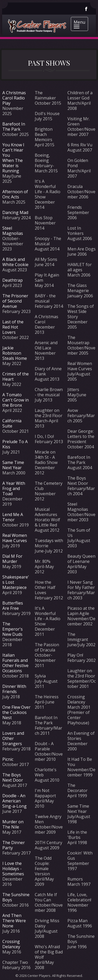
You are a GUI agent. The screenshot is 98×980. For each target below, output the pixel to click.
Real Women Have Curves (15, 538)
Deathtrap (13, 280)
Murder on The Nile (13, 824)
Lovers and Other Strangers (13, 738)
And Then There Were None (14, 921)
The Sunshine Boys (16, 897)
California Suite (12, 423)
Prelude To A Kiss (15, 444)
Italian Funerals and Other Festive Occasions (15, 663)
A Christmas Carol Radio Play (14, 98)
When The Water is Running (13, 166)
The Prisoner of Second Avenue (15, 301)
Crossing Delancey (11, 944)
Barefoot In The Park (14, 127)
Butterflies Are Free (13, 606)
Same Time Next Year (13, 465)
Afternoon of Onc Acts (15, 194)
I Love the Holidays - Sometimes (13, 869)
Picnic (8, 759)
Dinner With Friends (14, 689)
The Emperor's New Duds (13, 629)
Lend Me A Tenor (13, 517)
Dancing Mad (15, 212)
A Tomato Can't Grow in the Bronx (16, 400)
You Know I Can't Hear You (13, 150)
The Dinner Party (14, 845)
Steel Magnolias (13, 231)
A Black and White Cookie (15, 262)
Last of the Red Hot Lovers (13, 327)
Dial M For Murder (12, 559)
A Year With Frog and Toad (14, 488)
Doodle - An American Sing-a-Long (15, 801)
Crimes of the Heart (16, 376)
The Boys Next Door (13, 777)
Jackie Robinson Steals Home (15, 353)
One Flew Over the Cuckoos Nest (16, 712)
